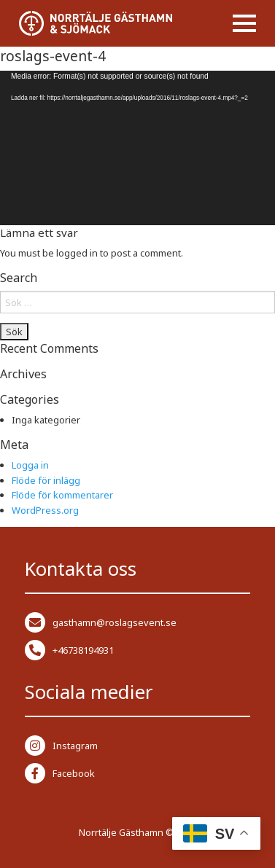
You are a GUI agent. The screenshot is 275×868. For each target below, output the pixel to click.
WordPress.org (45, 510)
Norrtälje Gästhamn (121, 832)
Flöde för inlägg (46, 480)
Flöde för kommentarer (62, 495)
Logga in (30, 465)
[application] (137, 148)
